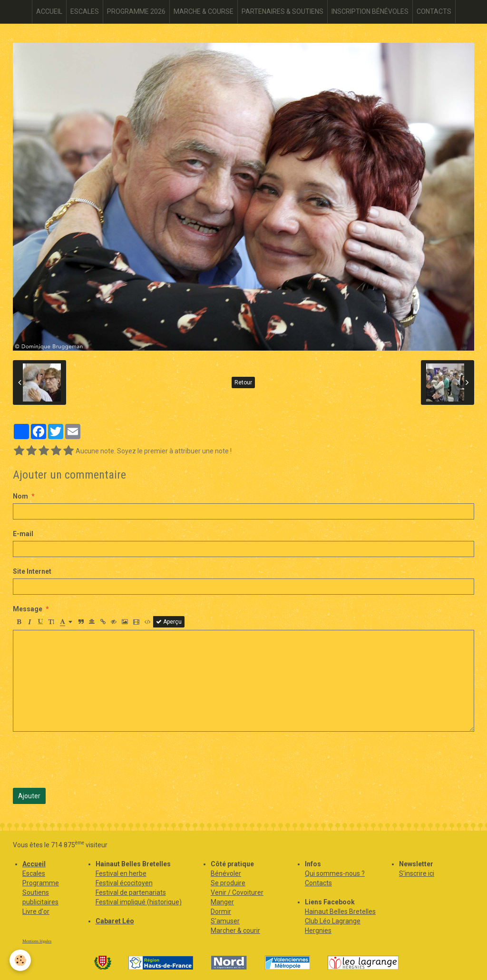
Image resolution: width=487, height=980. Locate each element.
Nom (20, 496)
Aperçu (169, 622)
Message (28, 609)
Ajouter (29, 796)
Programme (41, 883)
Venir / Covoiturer (237, 892)
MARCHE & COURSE (204, 11)
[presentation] (85, 760)
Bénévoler (226, 873)
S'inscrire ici (417, 873)
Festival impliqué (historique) (139, 902)
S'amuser (225, 921)
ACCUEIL (49, 11)
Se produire (228, 883)
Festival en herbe (121, 873)
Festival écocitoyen (124, 883)
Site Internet (32, 571)
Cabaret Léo (115, 921)
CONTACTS (434, 11)
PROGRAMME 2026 (136, 11)
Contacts (318, 883)
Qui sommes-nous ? (335, 873)
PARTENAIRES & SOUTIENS (282, 11)
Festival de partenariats (131, 892)
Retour (243, 382)
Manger (222, 902)
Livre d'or (36, 911)
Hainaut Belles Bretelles (340, 911)
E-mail (23, 534)
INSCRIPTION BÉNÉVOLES (370, 11)
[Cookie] (20, 960)
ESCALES (85, 11)
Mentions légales (37, 941)
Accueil (34, 864)
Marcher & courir (235, 931)
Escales (34, 873)
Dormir (221, 911)
